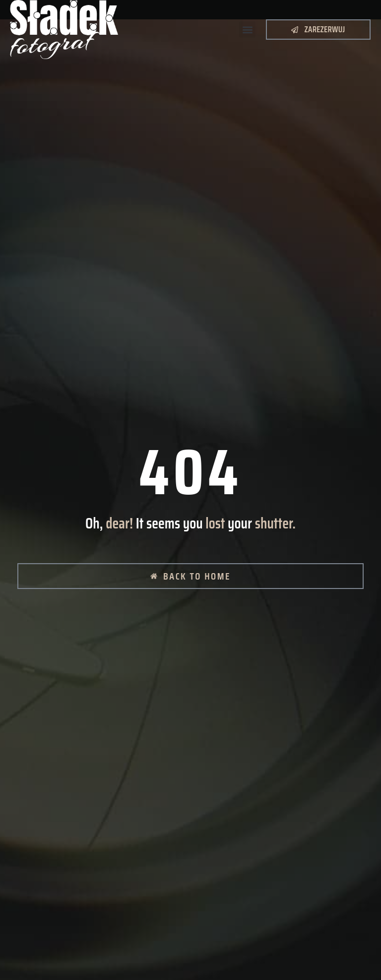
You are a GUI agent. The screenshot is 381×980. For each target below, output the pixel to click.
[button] (247, 30)
